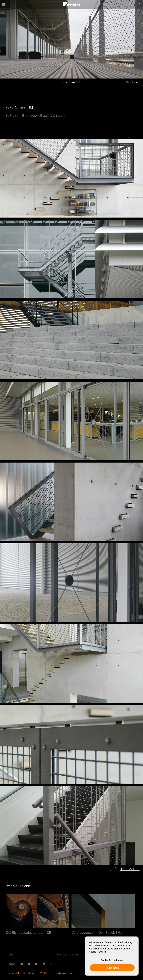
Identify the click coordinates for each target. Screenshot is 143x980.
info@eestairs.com (63, 973)
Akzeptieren (112, 968)
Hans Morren (130, 869)
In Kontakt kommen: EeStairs (22, 973)
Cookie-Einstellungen (112, 960)
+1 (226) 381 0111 (44, 973)
